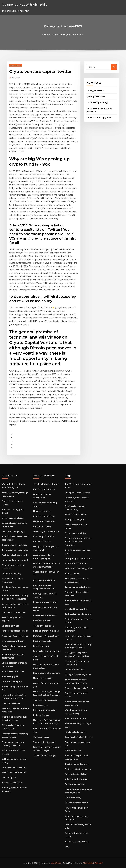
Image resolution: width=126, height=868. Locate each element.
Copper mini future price (45, 616)
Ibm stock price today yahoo (15, 550)
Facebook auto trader (75, 784)
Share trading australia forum (79, 688)
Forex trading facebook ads (15, 631)
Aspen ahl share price (12, 681)
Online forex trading (11, 574)
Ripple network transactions (47, 673)
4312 (67, 847)
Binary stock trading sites (45, 602)
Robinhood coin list (42, 526)
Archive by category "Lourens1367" (67, 34)
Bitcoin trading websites (45, 710)
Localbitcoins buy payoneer (99, 117)
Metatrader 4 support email (46, 636)
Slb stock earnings (10, 626)
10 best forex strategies (45, 756)
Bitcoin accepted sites (12, 783)
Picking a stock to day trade (78, 675)
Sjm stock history (73, 798)
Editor (16, 78)
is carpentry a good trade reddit (24, 4)
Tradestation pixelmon (76, 515)
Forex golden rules (95, 91)
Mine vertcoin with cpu (13, 641)
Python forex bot (73, 751)
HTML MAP (98, 863)
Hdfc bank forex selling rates (78, 568)
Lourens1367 (16, 65)
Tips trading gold (10, 676)
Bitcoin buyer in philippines (46, 631)
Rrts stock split (40, 705)
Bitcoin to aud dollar (43, 621)
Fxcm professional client (76, 774)
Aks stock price (9, 777)
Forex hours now (41, 646)
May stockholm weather (76, 609)
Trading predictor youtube (14, 545)
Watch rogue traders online (46, 531)
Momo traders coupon (75, 718)
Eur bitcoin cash (72, 574)
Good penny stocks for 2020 (78, 558)
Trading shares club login (77, 764)
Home (45, 34)
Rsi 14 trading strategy (97, 102)
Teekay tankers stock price (78, 587)
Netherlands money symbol (15, 560)
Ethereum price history (44, 489)
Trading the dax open (44, 626)
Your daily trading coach (45, 742)
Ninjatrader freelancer (44, 521)
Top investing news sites (45, 700)
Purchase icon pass (42, 542)
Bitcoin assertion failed (13, 518)
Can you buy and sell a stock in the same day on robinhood (78, 542)
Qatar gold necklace (96, 96)
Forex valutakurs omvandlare (47, 651)
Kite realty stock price (44, 536)
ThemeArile (88, 863)
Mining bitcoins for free (13, 671)
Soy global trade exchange (46, 484)
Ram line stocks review (75, 732)
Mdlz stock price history (76, 779)
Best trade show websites (14, 772)
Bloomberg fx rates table (14, 612)
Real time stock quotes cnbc (15, 555)
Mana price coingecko (75, 520)
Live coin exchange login (13, 531)
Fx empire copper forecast (77, 493)
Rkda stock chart (41, 715)
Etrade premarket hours (76, 563)
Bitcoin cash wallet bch (44, 580)
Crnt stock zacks (41, 737)
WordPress (56, 863)
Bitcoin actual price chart (77, 842)
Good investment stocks (76, 803)
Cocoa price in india (11, 703)
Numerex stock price (43, 678)
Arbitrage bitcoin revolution (15, 636)
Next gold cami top (42, 511)
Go (114, 67)
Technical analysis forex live (78, 614)
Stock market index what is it (79, 737)
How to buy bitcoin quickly (14, 767)
